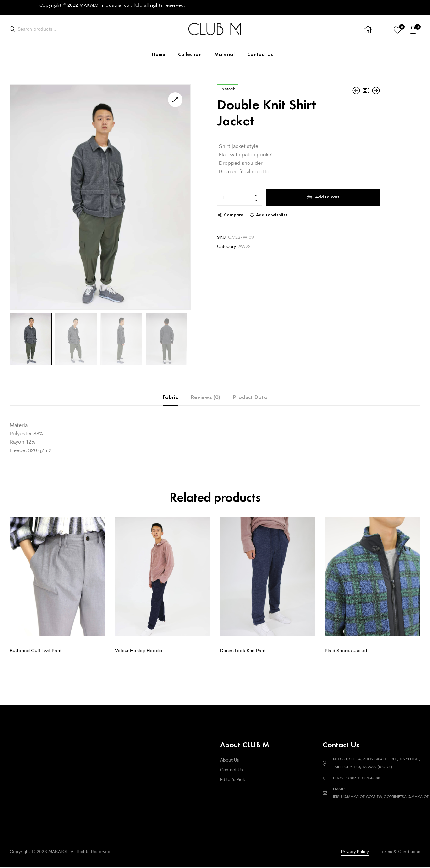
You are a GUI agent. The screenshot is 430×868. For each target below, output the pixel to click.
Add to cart (327, 197)
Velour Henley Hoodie (139, 650)
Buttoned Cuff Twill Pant (36, 650)
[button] (175, 100)
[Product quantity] (240, 197)
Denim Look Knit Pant (243, 650)
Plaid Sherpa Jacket (346, 650)
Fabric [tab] (170, 397)
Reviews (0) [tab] (205, 397)
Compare (234, 215)
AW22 (245, 246)
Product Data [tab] (250, 397)
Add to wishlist (272, 215)
